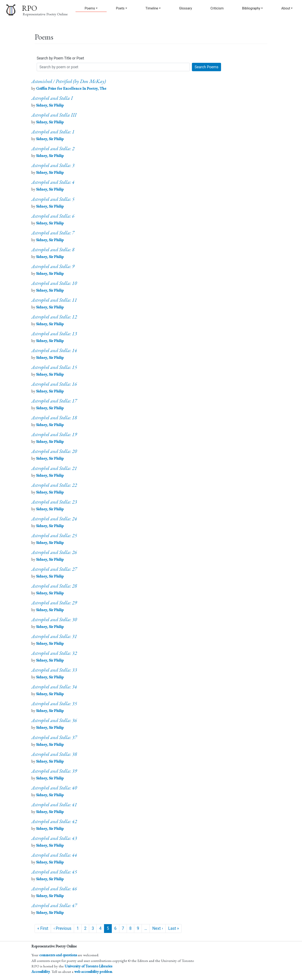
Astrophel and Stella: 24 (54, 519)
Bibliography (251, 8)
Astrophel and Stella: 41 (54, 804)
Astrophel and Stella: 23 (54, 502)
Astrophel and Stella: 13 (54, 333)
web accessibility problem (93, 971)
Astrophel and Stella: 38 (54, 754)
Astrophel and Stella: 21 (54, 468)
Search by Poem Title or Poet (60, 58)
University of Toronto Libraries (88, 966)
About (286, 8)
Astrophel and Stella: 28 (54, 586)
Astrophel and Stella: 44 (54, 855)
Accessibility (41, 971)
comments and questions (58, 955)
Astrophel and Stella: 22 (54, 485)
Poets (120, 8)
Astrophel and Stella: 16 (54, 384)
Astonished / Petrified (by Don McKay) (69, 81)
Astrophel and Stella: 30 (54, 619)
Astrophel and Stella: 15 (54, 367)
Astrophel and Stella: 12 (54, 317)
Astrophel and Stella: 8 (53, 249)
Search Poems (206, 67)
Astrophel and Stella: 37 (54, 737)
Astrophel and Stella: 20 (54, 451)
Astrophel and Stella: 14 (54, 350)
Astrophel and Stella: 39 (54, 771)
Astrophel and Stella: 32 (54, 653)
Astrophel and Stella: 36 (54, 720)
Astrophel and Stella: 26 (54, 552)
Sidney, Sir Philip (50, 105)
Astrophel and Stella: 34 (54, 687)
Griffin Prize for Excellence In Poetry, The (71, 88)
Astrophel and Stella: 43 (54, 838)
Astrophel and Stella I (52, 98)
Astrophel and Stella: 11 (54, 300)
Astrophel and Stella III (54, 115)
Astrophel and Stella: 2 (53, 148)
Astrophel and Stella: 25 (54, 535)
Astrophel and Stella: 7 (53, 233)
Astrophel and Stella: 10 (54, 283)
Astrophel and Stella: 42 (54, 821)
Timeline (152, 8)
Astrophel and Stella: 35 (54, 703)
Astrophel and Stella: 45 (54, 872)
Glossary (186, 8)
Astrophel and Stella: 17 (54, 401)
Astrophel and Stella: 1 (53, 132)
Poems (90, 8)
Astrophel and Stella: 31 (54, 636)
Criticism (217, 8)
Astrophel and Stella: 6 (53, 216)
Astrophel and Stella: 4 (53, 182)
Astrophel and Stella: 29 (54, 603)
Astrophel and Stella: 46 (54, 889)
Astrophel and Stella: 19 (54, 434)
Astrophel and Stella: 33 (54, 670)
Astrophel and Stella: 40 (54, 788)
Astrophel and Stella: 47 (54, 905)
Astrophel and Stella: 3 (53, 165)
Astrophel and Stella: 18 (54, 418)
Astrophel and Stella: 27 (54, 569)
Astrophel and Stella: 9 (53, 266)
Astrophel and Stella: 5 (53, 199)
